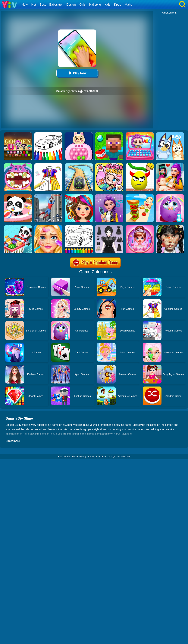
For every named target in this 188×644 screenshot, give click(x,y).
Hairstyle (95, 5)
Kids (107, 5)
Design (71, 5)
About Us (93, 457)
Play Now (77, 73)
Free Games (64, 457)
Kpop (118, 5)
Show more (13, 441)
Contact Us (105, 457)
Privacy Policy (79, 457)
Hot (34, 5)
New (25, 5)
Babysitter (56, 5)
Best (43, 5)
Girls (82, 5)
